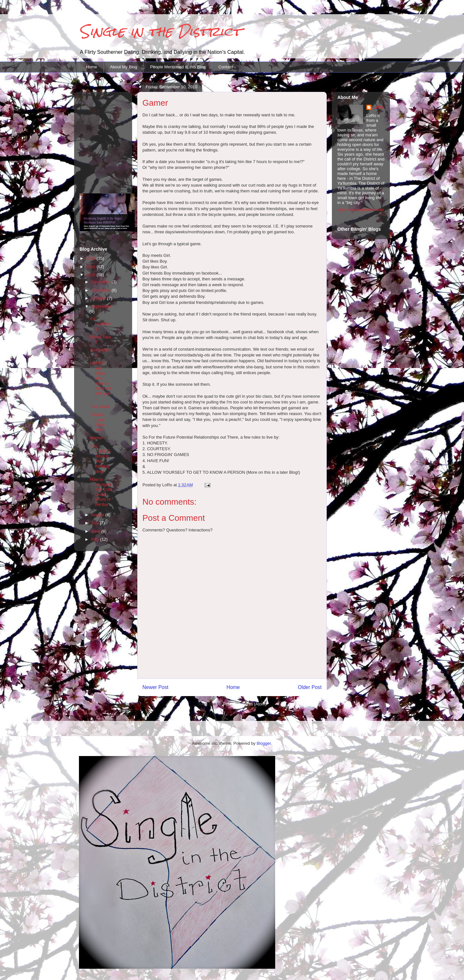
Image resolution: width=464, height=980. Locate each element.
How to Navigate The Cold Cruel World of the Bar (101, 492)
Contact (226, 67)
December (101, 282)
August (98, 515)
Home (92, 67)
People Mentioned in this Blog (178, 67)
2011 (91, 267)
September (101, 306)
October (99, 298)
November (101, 290)
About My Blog (124, 67)
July (96, 523)
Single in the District (160, 31)
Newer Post (155, 687)
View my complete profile (361, 210)
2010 (91, 275)
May (96, 539)
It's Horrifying (100, 324)
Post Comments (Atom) (245, 704)
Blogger (264, 743)
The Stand (100, 407)
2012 (91, 258)
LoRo (378, 107)
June (96, 531)
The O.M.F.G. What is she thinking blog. (101, 459)
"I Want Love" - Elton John (99, 422)
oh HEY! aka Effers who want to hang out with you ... (101, 381)
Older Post (310, 687)
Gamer (96, 438)
